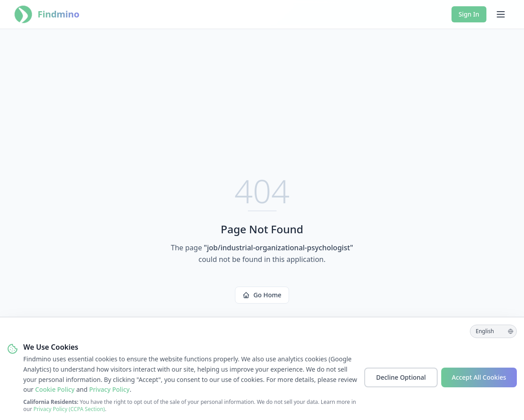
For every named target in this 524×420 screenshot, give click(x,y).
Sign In (469, 14)
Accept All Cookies (479, 377)
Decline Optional (401, 377)
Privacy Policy (109, 389)
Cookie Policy (55, 389)
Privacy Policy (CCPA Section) (69, 409)
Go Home (262, 295)
